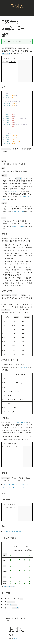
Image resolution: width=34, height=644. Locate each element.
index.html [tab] (5, 61)
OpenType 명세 (22, 366)
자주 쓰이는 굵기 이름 (20, 421)
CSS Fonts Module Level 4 (12, 531)
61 (20, 582)
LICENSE (16, 637)
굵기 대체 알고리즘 (14, 191)
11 (11, 582)
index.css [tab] (12, 61)
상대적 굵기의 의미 (18, 211)
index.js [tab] (11, 446)
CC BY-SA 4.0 (12, 636)
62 (15, 582)
